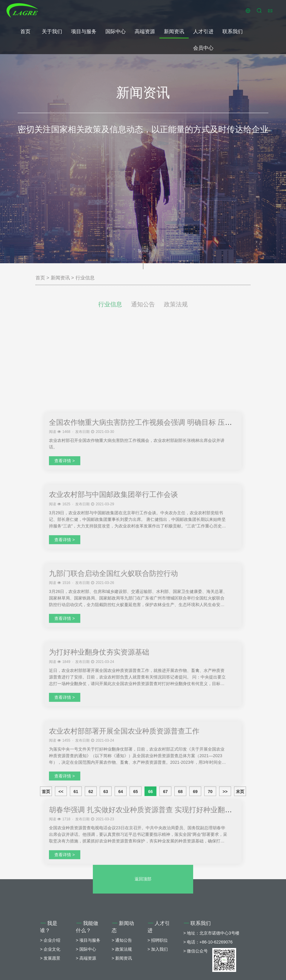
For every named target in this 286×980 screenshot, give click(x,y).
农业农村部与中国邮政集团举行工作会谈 (113, 656)
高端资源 (145, 32)
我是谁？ (49, 972)
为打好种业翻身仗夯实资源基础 (99, 813)
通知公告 (143, 310)
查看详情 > (64, 622)
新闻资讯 (174, 32)
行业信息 (85, 278)
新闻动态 (123, 972)
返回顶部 (143, 924)
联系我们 (233, 32)
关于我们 (52, 32)
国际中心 (116, 32)
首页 (25, 32)
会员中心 (203, 48)
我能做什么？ (87, 972)
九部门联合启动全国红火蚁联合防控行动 (113, 735)
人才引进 (203, 32)
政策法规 (176, 310)
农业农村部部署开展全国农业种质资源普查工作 (124, 892)
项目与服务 (84, 32)
